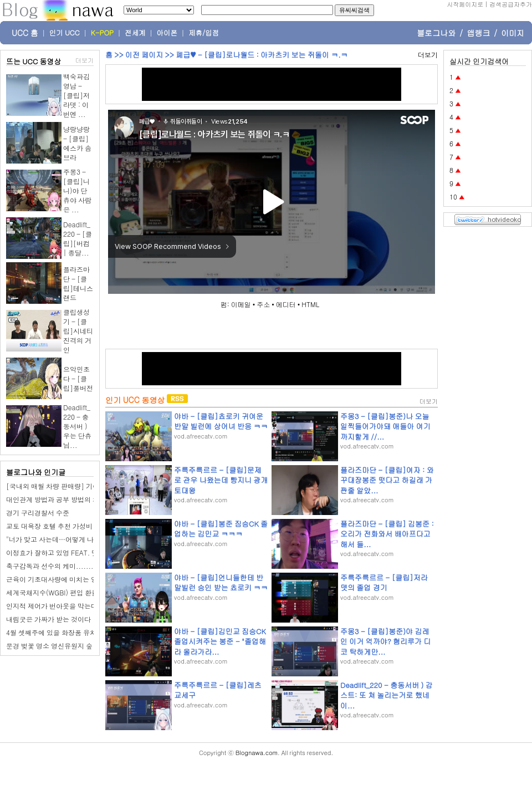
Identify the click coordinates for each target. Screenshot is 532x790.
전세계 (135, 33)
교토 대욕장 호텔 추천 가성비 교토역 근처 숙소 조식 (83, 526)
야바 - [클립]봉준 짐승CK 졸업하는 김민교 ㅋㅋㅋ (221, 529)
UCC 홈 (25, 33)
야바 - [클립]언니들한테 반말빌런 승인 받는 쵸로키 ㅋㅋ (221, 582)
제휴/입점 (204, 33)
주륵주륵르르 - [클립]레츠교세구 (218, 690)
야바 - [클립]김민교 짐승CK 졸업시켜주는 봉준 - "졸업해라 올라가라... (220, 641)
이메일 (241, 304)
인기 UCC (65, 33)
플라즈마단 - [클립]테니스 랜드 (78, 283)
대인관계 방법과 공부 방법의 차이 (56, 499)
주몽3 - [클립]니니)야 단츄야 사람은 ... (77, 190)
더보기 (85, 60)
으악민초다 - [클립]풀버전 (78, 378)
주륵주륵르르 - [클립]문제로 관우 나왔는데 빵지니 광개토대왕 (221, 480)
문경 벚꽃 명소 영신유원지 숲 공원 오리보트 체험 (78, 646)
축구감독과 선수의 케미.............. (58, 566)
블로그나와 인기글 (36, 472)
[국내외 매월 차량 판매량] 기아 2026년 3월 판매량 (81, 486)
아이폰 (167, 33)
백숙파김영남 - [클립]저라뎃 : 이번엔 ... (76, 95)
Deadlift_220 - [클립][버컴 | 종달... (78, 238)
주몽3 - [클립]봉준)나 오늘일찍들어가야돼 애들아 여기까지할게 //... (385, 426)
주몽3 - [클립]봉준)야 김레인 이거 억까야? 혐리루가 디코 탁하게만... (385, 641)
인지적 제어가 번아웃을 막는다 (52, 606)
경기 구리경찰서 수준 (38, 513)
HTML (310, 304)
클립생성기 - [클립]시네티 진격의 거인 (78, 331)
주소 (263, 304)
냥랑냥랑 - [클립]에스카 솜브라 (77, 143)
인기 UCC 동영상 (135, 400)
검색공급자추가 (511, 4)
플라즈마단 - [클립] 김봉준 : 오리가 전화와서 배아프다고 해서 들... (387, 534)
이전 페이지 (144, 55)
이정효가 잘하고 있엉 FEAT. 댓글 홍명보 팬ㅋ (74, 552)
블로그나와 (436, 33)
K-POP (102, 33)
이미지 (513, 33)
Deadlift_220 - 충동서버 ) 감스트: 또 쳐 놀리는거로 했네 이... (387, 695)
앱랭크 (478, 33)
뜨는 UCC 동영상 (34, 61)
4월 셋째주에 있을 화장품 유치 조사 (59, 632)
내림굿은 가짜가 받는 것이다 (48, 619)
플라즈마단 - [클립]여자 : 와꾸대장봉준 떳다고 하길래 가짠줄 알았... (387, 480)
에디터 (286, 304)
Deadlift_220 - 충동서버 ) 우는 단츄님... (77, 426)
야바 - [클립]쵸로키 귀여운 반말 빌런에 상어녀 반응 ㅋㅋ (221, 421)
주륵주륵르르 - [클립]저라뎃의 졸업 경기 (384, 582)
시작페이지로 (465, 4)
